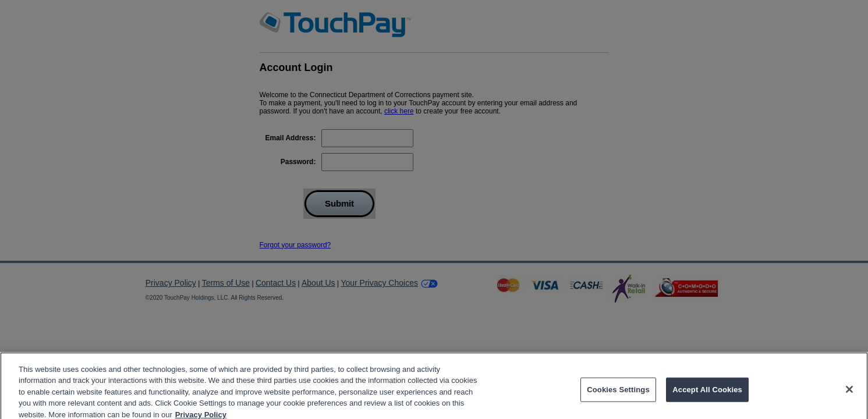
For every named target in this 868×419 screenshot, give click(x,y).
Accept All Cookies (707, 394)
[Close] (849, 393)
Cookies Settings (618, 394)
